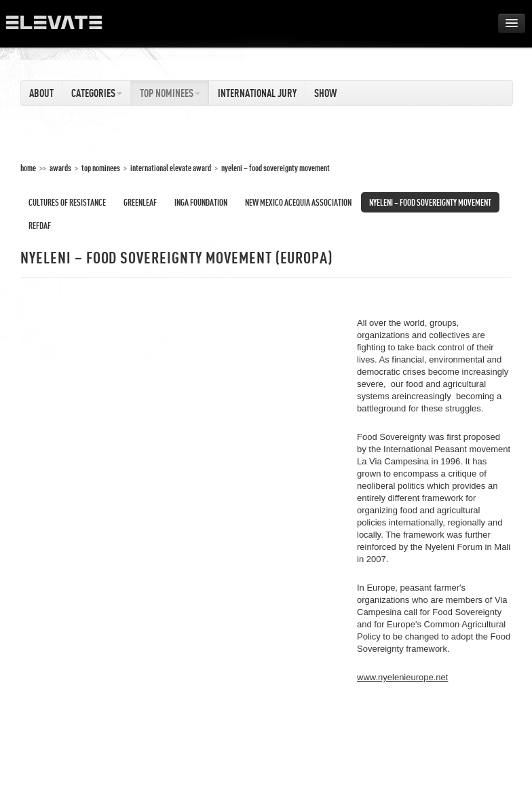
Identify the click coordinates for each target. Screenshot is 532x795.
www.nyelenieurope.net (402, 677)
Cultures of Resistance (67, 202)
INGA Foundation (201, 202)
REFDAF (40, 225)
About (41, 93)
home (28, 168)
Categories (97, 93)
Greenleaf (140, 202)
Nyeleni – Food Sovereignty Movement (275, 168)
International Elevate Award (171, 168)
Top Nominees (170, 93)
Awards (60, 168)
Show (325, 93)
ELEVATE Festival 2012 (61, 27)
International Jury (257, 93)
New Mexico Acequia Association (298, 202)
